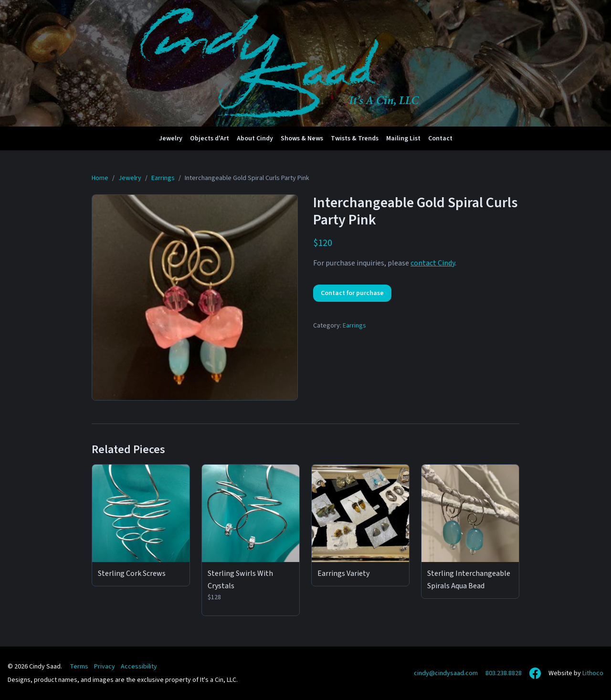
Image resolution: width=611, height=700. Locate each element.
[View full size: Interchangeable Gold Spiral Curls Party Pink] (195, 297)
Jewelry (171, 138)
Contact (440, 138)
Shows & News (302, 138)
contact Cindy (433, 263)
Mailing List (403, 138)
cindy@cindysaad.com (446, 673)
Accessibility (139, 667)
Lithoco (593, 673)
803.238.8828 (504, 673)
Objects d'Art (210, 138)
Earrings (354, 326)
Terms (79, 667)
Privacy (105, 667)
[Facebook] (535, 673)
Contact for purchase (352, 293)
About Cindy (255, 138)
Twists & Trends (355, 138)
